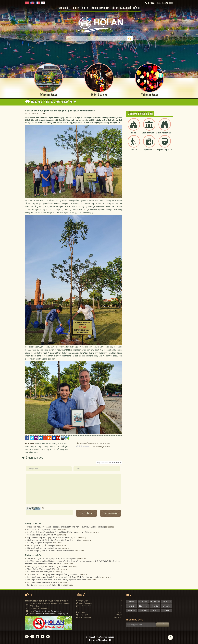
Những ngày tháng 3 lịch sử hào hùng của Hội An (47, 566)
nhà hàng (143, 610)
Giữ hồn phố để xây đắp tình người (42, 546)
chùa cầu (155, 606)
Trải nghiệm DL (165, 133)
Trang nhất (64, 8)
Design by (100, 640)
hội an (132, 601)
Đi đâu (134, 150)
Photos (76, 8)
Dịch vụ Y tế (149, 150)
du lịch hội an (143, 601)
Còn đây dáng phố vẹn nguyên (40, 543)
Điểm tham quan (149, 133)
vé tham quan (155, 601)
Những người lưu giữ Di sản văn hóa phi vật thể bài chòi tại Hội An (54, 540)
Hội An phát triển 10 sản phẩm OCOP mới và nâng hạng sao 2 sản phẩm (57, 580)
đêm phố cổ (143, 606)
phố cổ (132, 606)
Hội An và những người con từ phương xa (44, 548)
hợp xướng (167, 606)
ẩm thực (167, 610)
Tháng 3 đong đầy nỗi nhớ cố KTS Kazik (43, 569)
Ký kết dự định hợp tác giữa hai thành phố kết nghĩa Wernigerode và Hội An (58, 532)
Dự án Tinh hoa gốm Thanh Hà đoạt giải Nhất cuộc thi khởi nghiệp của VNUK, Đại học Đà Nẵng (66, 527)
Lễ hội (134, 133)
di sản (155, 610)
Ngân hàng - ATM (165, 150)
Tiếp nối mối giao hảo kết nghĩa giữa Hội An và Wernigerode (52, 558)
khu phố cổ (167, 601)
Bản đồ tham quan (100, 8)
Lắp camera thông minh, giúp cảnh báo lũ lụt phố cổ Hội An (52, 538)
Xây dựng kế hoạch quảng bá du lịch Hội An (45, 585)
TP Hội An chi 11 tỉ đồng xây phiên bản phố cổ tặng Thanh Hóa (53, 574)
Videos (85, 8)
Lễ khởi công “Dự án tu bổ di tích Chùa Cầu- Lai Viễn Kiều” (51, 551)
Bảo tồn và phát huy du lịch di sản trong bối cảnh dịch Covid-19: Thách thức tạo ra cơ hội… (64, 577)
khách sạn (132, 610)
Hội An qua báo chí (121, 8)
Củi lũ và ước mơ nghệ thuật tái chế (42, 530)
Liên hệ (137, 8)
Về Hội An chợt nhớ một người (40, 572)
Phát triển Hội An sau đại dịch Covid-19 (43, 582)
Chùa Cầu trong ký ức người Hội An (42, 535)
